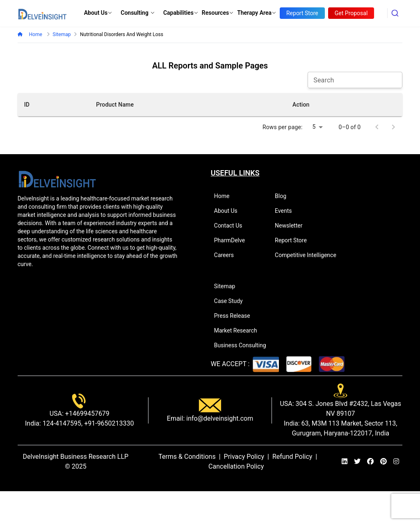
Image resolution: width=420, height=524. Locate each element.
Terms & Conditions (187, 457)
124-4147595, (62, 423)
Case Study (232, 301)
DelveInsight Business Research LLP (76, 457)
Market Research (239, 330)
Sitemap (228, 286)
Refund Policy (292, 457)
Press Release (236, 316)
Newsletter (292, 226)
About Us (98, 13)
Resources (218, 13)
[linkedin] (345, 462)
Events (287, 211)
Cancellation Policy (236, 466)
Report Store (294, 240)
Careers (227, 255)
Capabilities (181, 13)
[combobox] (395, 13)
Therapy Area (257, 13)
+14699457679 (87, 414)
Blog (284, 196)
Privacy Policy (244, 457)
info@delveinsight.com (219, 418)
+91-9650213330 (108, 423)
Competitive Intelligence (309, 255)
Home (35, 34)
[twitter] (357, 462)
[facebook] (370, 462)
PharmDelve (233, 240)
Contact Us (232, 226)
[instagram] (396, 462)
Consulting (138, 13)
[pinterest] (383, 462)
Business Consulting (244, 345)
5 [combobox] (314, 127)
